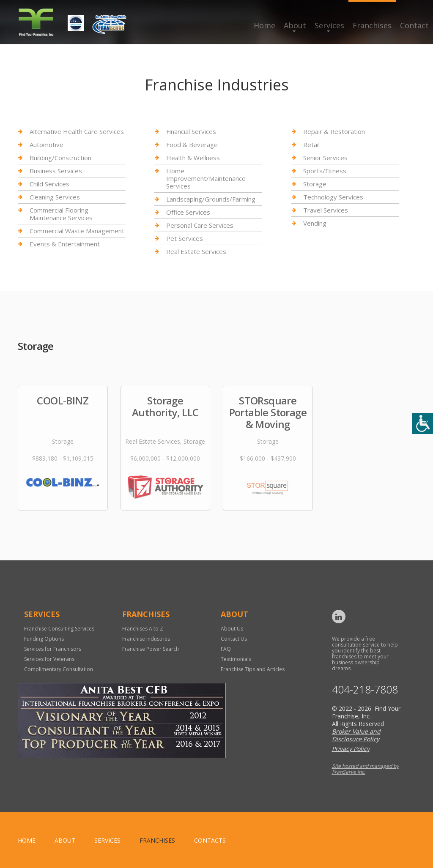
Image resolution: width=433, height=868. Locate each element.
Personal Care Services (200, 225)
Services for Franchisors (53, 649)
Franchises (372, 25)
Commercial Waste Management (77, 231)
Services (329, 25)
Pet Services (185, 238)
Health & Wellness (193, 158)
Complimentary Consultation (59, 669)
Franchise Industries (146, 639)
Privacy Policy (351, 749)
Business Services (56, 171)
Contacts (210, 840)
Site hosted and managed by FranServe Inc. (365, 769)
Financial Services (191, 132)
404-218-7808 (365, 689)
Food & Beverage (192, 145)
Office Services (188, 212)
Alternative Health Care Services (77, 132)
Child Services (49, 184)
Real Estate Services (196, 251)
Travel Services (326, 210)
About (295, 25)
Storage (315, 184)
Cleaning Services (55, 197)
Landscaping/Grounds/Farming (211, 199)
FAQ (226, 649)
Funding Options (44, 639)
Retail (311, 145)
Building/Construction (60, 158)
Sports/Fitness (325, 171)
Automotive (47, 145)
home (27, 840)
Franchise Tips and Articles (253, 669)
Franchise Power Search (151, 649)
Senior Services (325, 158)
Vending (315, 223)
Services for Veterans (49, 659)
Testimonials (236, 659)
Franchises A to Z (143, 629)
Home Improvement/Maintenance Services (206, 178)
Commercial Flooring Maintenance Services (61, 214)
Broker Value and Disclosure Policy (356, 735)
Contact (414, 25)
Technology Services (333, 197)
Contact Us (234, 639)
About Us (232, 629)
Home (264, 25)
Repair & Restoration (334, 132)
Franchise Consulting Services (59, 629)
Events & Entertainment (65, 244)
